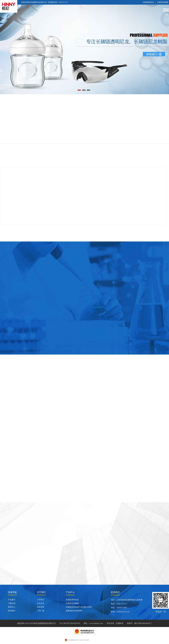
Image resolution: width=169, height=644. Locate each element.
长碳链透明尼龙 (72, 600)
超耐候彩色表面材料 (74, 611)
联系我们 (12, 611)
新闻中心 (12, 607)
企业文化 (41, 603)
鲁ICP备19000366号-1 (143, 623)
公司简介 (41, 600)
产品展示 (12, 600)
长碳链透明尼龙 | (150, 2)
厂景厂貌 (41, 611)
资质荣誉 (41, 607)
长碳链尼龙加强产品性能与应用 (79, 607)
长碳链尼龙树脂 (163, 2)
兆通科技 (120, 623)
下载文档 (12, 603)
